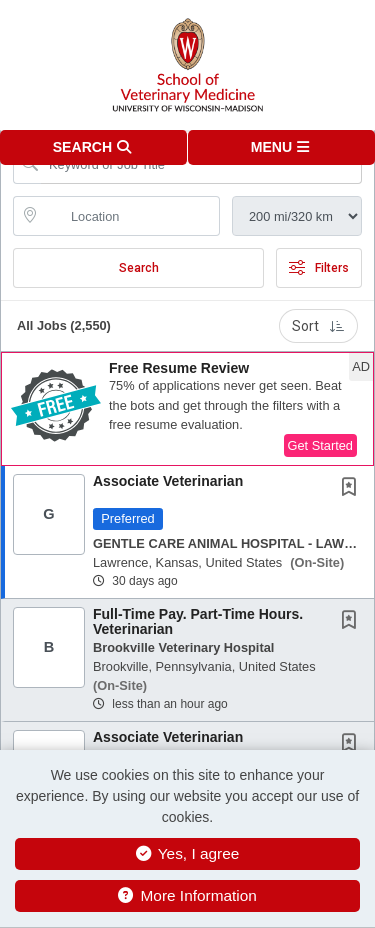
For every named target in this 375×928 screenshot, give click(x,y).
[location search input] (130, 216)
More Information (187, 895)
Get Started (320, 445)
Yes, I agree (188, 853)
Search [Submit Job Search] (139, 268)
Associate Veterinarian (168, 481)
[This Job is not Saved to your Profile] (353, 489)
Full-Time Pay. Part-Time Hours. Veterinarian (198, 621)
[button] (282, 147)
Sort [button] (318, 326)
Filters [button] (319, 268)
